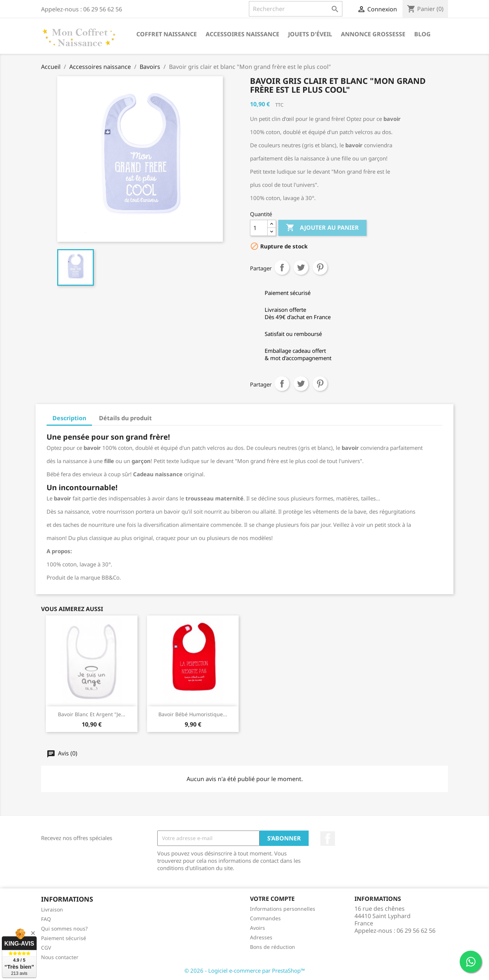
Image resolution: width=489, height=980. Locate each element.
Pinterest (320, 267)
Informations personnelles (283, 909)
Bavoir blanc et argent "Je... (92, 714)
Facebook (328, 839)
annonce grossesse (373, 34)
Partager (282, 267)
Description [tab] (69, 418)
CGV (46, 948)
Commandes (265, 918)
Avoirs (258, 928)
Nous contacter (60, 957)
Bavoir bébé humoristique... (193, 714)
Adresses (261, 937)
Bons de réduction (273, 947)
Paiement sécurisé (64, 938)
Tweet (301, 267)
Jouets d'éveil (310, 34)
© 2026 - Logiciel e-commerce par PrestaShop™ (245, 970)
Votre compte (272, 899)
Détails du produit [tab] (125, 418)
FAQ (46, 919)
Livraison (52, 909)
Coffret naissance (167, 34)
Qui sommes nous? (64, 929)
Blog (422, 34)
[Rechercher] (296, 9)
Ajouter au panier (322, 228)
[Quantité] (259, 228)
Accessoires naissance (242, 34)
